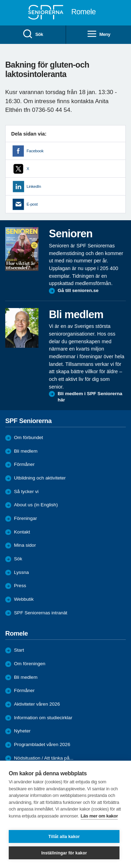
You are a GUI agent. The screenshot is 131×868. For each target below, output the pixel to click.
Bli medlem (26, 451)
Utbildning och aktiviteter (40, 478)
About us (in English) (36, 505)
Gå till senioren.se (78, 290)
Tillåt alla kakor (64, 837)
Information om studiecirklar (43, 718)
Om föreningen (30, 664)
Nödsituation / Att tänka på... (44, 758)
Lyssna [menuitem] (21, 572)
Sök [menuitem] (33, 34)
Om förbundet (28, 437)
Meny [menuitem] (99, 34)
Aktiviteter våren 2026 (37, 704)
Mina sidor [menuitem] (25, 545)
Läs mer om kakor (99, 816)
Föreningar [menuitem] (26, 518)
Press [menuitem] (20, 586)
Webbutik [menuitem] (24, 599)
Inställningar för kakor (64, 853)
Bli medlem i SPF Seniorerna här (90, 397)
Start (19, 650)
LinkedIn (34, 186)
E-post (32, 204)
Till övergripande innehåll (0, 0)
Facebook (35, 151)
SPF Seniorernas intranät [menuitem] (41, 613)
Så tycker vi (26, 491)
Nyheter (22, 731)
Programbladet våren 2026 (42, 744)
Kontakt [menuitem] (22, 532)
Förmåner (24, 464)
